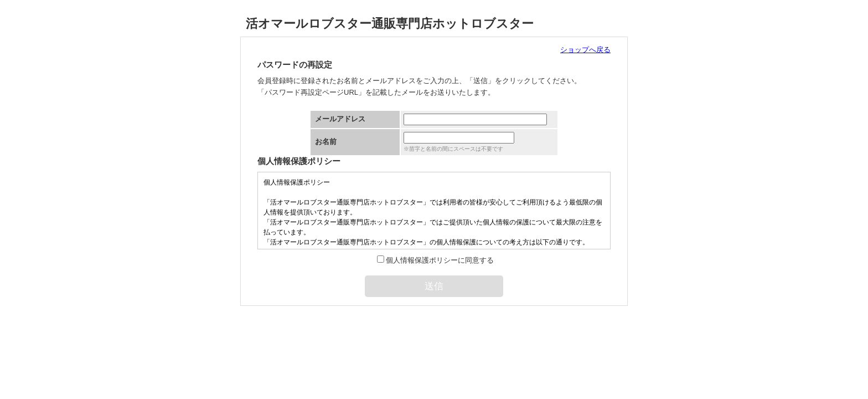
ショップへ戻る (585, 50)
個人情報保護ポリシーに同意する (440, 260)
